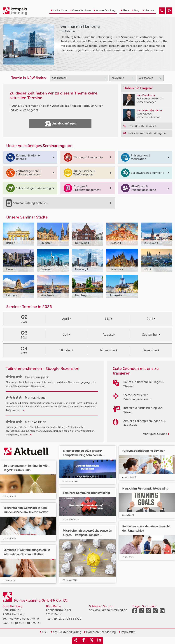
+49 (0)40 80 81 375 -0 (23, 619)
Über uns (148, 10)
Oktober (66, 350)
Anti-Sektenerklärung (66, 632)
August (109, 335)
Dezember (151, 350)
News (125, 10)
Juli (66, 335)
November (109, 350)
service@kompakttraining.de (108, 610)
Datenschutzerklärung (100, 632)
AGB (44, 632)
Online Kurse (59, 10)
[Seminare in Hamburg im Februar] (162, 11)
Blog (136, 10)
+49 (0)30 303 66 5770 (66, 619)
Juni (151, 319)
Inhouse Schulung (104, 10)
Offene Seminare (80, 10)
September (151, 335)
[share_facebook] (84, 641)
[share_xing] (76, 641)
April (66, 319)
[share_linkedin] (99, 641)
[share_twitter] (91, 641)
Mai (109, 319)
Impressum (127, 632)
